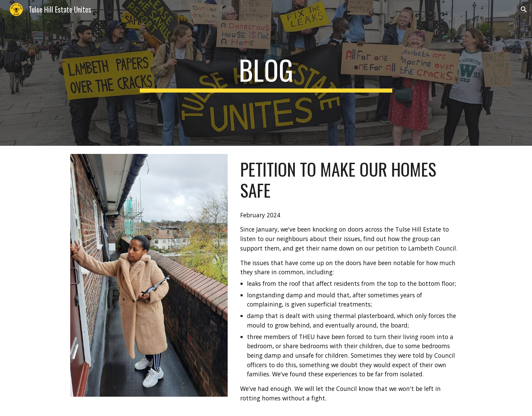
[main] (266, 73)
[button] (524, 9)
